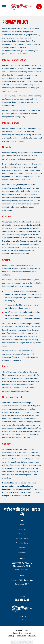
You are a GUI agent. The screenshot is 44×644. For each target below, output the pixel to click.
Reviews (22, 548)
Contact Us (22, 552)
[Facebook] (22, 620)
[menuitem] (11, 636)
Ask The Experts (22, 538)
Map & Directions (22, 569)
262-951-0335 (22, 600)
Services (22, 534)
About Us (22, 529)
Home (22, 525)
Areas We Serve (22, 543)
